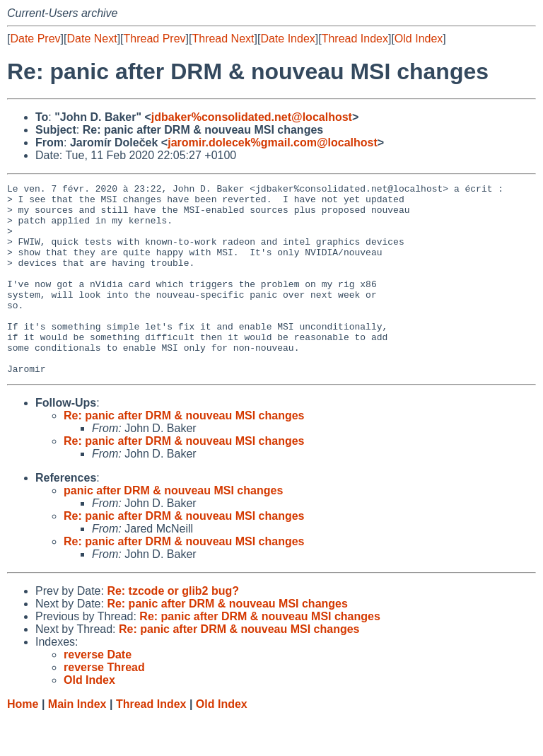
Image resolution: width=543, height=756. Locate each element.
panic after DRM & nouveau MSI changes (173, 529)
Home (23, 742)
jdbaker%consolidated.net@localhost (252, 117)
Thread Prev (155, 39)
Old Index (419, 39)
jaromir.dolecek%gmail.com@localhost (273, 143)
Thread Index (355, 39)
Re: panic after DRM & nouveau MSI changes (184, 454)
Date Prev (35, 39)
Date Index (287, 39)
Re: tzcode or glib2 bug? (173, 629)
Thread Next (223, 39)
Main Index (77, 742)
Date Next (92, 39)
